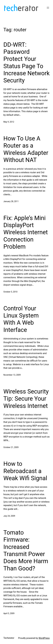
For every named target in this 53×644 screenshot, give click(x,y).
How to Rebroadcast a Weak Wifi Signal (25, 471)
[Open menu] (48, 8)
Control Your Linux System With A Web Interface (21, 319)
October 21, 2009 (11, 447)
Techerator (9, 638)
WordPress (44, 638)
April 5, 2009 (9, 613)
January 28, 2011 (11, 201)
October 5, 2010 (10, 292)
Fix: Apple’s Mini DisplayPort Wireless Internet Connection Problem (26, 232)
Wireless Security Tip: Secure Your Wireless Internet (26, 399)
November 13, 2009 (12, 375)
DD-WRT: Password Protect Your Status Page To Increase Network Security (26, 63)
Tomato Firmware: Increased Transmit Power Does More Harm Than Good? (26, 550)
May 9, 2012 (9, 122)
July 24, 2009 (9, 516)
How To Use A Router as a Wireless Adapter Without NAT (26, 149)
